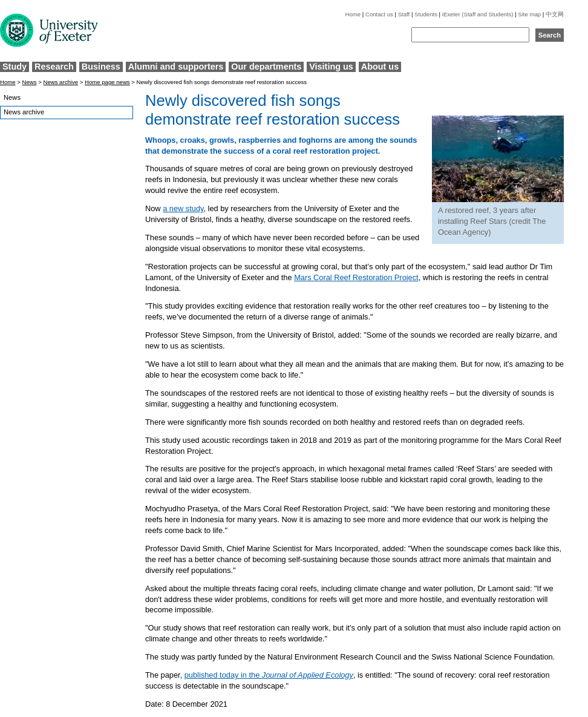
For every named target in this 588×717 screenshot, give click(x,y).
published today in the (269, 675)
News (30, 82)
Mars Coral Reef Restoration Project (356, 277)
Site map (529, 14)
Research (54, 67)
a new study (183, 208)
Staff (404, 14)
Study (15, 67)
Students (426, 14)
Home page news (107, 82)
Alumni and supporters (176, 67)
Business (101, 67)
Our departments (266, 67)
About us (380, 67)
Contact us (379, 14)
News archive (60, 82)
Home (353, 14)
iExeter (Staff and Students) (478, 14)
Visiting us (331, 67)
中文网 (555, 14)
